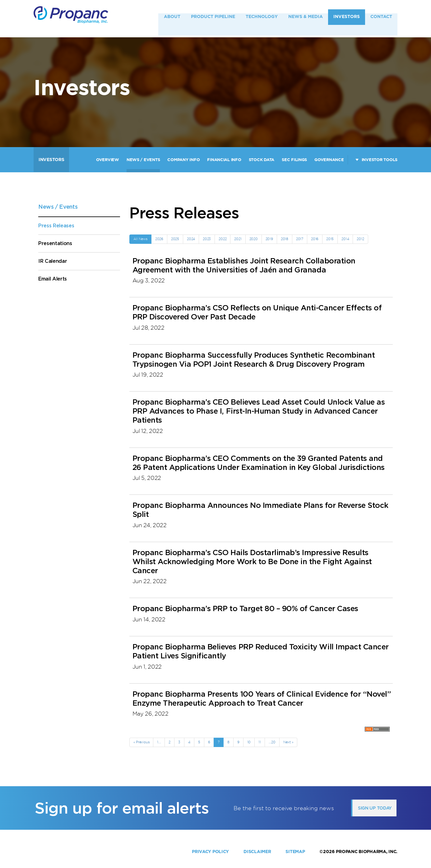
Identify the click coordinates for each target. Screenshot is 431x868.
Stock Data (262, 160)
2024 (191, 239)
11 (260, 742)
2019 (269, 239)
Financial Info (224, 160)
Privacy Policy (210, 852)
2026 (159, 239)
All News (140, 239)
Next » (288, 742)
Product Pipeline (213, 18)
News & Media (306, 18)
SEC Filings (294, 160)
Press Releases (56, 226)
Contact (381, 18)
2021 (238, 239)
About (172, 18)
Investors (347, 18)
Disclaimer (257, 852)
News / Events (143, 160)
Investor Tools (380, 160)
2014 (345, 239)
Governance (329, 160)
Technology (262, 18)
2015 (330, 239)
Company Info (183, 160)
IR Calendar (53, 261)
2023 (207, 239)
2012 (360, 239)
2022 (222, 239)
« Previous (141, 742)
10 (249, 742)
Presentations (55, 243)
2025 (175, 239)
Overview (108, 160)
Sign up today (375, 808)
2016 (315, 239)
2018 (285, 239)
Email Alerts (53, 279)
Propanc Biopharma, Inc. (367, 852)
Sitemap (295, 852)
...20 (272, 742)
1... (159, 742)
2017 (300, 239)
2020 (254, 239)
